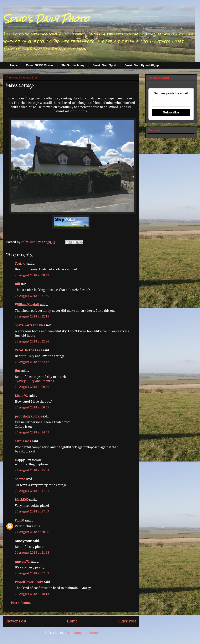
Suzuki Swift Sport (104, 65)
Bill (17, 284)
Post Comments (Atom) (81, 633)
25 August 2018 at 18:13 (32, 594)
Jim (17, 371)
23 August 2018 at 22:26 (32, 341)
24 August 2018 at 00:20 (32, 387)
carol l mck (23, 441)
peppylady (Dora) (28, 416)
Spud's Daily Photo (46, 19)
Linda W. (21, 396)
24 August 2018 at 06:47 (32, 407)
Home (14, 65)
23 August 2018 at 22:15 (32, 316)
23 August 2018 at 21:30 (32, 296)
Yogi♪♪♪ (20, 264)
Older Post (127, 621)
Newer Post (16, 621)
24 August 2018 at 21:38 (32, 553)
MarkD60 (22, 500)
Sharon (20, 479)
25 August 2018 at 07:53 (32, 573)
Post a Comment (23, 603)
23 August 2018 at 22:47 (32, 362)
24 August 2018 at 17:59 (32, 511)
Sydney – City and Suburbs (34, 381)
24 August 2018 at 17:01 (32, 491)
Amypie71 (22, 562)
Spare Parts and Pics (30, 325)
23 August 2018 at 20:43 (32, 275)
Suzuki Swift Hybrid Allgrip (142, 65)
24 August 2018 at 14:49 (32, 432)
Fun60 (19, 520)
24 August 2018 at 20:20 (32, 532)
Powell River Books (29, 582)
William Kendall (27, 305)
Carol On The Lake (28, 350)
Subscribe (171, 112)
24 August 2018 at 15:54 (32, 470)
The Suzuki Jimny (73, 65)
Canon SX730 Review (40, 65)
